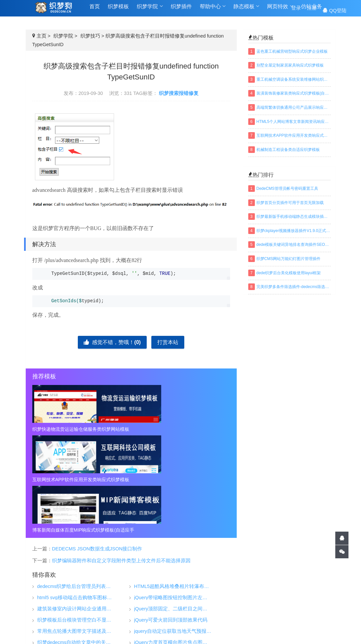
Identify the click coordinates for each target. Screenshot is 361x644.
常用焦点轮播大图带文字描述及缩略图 (76, 530)
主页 (42, 36)
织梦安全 (232, 612)
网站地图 (186, 629)
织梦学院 (150, 10)
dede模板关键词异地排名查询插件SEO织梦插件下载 (294, 245)
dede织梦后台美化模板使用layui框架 (289, 273)
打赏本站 (168, 342)
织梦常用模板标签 (253, 629)
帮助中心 (213, 10)
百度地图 (215, 629)
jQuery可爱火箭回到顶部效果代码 (171, 519)
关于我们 (285, 592)
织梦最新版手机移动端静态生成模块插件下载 (294, 217)
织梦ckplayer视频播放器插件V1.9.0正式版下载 (294, 231)
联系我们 (285, 622)
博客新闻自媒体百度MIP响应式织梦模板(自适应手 (198, 429)
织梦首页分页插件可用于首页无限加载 (290, 203)
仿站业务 (181, 605)
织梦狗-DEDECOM (126, 613)
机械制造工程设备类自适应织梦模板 (288, 150)
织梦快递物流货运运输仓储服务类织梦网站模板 (64, 429)
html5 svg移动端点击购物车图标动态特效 (76, 497)
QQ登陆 (335, 10)
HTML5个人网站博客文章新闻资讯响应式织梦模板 (294, 122)
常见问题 (285, 602)
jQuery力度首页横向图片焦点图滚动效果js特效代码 (173, 542)
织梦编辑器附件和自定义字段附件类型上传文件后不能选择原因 (121, 460)
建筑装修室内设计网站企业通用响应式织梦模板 (76, 508)
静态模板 (246, 10)
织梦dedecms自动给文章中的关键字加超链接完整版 (76, 542)
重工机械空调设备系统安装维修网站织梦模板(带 (294, 79)
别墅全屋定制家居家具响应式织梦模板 (290, 65)
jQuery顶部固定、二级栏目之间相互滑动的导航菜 (173, 508)
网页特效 (280, 10)
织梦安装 (232, 602)
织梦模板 (118, 10)
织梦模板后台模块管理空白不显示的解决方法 (76, 519)
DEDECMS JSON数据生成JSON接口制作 (97, 448)
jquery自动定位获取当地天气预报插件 (173, 530)
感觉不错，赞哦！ (112, 342)
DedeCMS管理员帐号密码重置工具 (287, 189)
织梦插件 (181, 10)
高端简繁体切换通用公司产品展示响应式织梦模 (294, 107)
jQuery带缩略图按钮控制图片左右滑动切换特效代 (173, 497)
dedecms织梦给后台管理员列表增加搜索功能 (76, 486)
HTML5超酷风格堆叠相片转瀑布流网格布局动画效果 (173, 486)
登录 (296, 10)
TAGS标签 (156, 629)
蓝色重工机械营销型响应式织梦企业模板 (292, 51)
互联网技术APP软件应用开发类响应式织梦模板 (131, 429)
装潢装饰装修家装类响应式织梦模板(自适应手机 (294, 93)
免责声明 (285, 612)
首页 (95, 10)
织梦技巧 (90, 36)
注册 (312, 10)
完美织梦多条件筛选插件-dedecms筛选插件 (294, 287)
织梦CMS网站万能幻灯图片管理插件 (289, 259)
